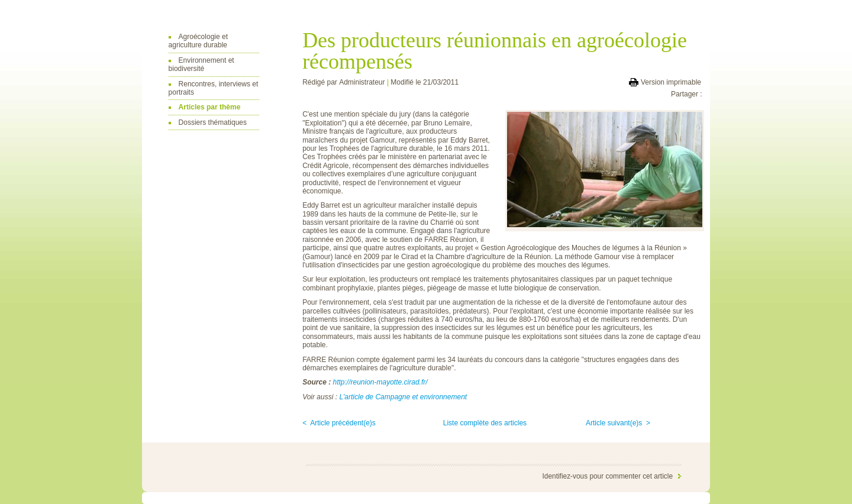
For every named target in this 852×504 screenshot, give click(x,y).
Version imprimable (671, 82)
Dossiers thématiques (213, 122)
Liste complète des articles (485, 423)
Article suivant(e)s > (618, 423)
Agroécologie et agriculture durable (198, 41)
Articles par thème (210, 107)
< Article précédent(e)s (339, 423)
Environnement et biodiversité (201, 64)
